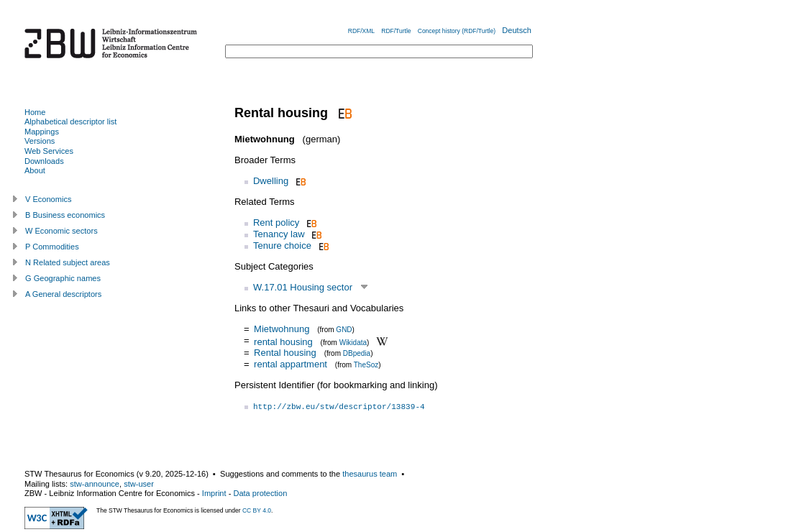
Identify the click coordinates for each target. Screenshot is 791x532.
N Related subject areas (68, 262)
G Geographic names (63, 278)
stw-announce (95, 484)
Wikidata (353, 342)
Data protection (260, 493)
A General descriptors (63, 294)
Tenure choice (282, 246)
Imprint (214, 493)
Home (35, 112)
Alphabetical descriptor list (70, 121)
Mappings (42, 132)
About (35, 170)
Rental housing (285, 353)
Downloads (44, 161)
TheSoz (366, 365)
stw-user (139, 484)
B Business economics (65, 215)
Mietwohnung (282, 329)
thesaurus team (370, 474)
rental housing (283, 341)
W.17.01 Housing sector (303, 287)
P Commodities (52, 247)
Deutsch (517, 30)
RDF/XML (361, 31)
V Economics (48, 199)
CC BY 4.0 (257, 510)
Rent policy (276, 223)
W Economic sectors (61, 231)
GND (344, 330)
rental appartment (291, 364)
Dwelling (271, 181)
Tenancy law (279, 234)
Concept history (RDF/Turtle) (457, 31)
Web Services (49, 151)
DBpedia (357, 353)
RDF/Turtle (396, 31)
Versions (40, 141)
